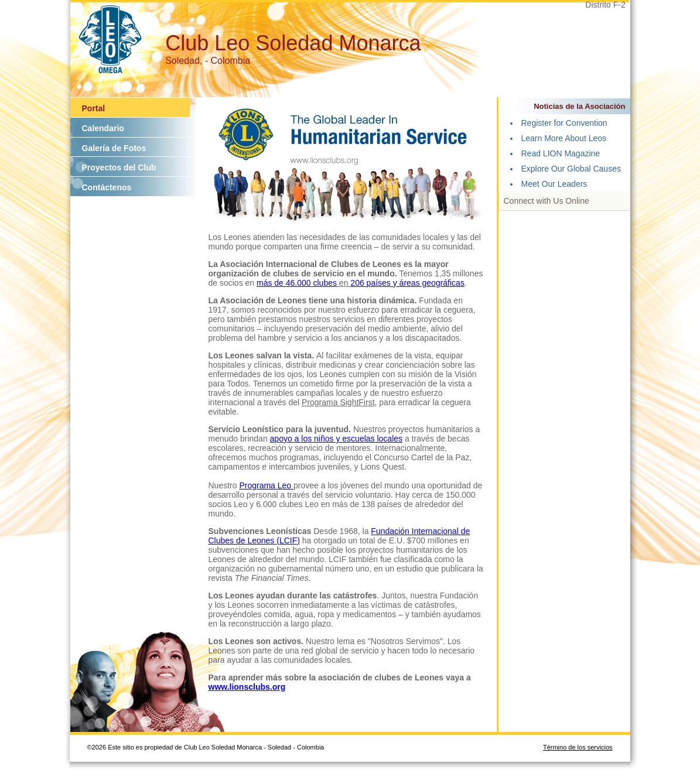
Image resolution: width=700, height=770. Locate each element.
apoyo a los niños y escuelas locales (336, 439)
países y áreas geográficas (416, 283)
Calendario (103, 128)
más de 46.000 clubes (297, 283)
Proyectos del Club (119, 167)
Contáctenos (107, 187)
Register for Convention (564, 123)
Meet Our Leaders (554, 184)
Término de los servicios (578, 747)
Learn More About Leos (564, 138)
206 (358, 283)
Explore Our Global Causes (571, 169)
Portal (94, 108)
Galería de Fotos (114, 148)
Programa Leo (266, 485)
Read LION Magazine (561, 153)
